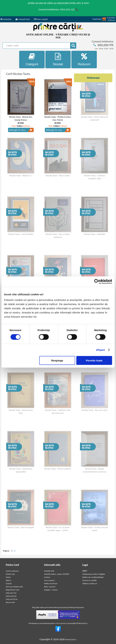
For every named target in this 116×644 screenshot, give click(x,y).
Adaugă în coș (21, 130)
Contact (47, 577)
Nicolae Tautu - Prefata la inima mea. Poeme (58, 118)
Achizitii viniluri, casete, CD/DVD (57, 574)
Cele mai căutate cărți (14, 587)
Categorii (32, 59)
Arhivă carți (10, 574)
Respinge (57, 360)
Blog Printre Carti (12, 590)
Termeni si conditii (89, 580)
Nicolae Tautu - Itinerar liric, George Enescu (21, 118)
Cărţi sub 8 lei (11, 596)
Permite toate (94, 360)
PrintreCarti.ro (71, 640)
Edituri (8, 580)
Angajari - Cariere (51, 590)
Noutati (58, 59)
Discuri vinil (10, 602)
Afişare (100, 350)
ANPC (85, 571)
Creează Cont (23, 19)
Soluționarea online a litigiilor (94, 574)
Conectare (6, 19)
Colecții (9, 584)
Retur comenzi (50, 587)
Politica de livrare (51, 584)
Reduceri (84, 59)
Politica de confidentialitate (93, 577)
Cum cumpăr (41, 19)
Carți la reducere (12, 571)
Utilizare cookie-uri (90, 584)
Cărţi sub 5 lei (11, 593)
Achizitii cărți (49, 571)
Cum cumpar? (50, 580)
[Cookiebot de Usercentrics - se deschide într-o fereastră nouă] (97, 282)
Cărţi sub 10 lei (12, 599)
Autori (8, 577)
